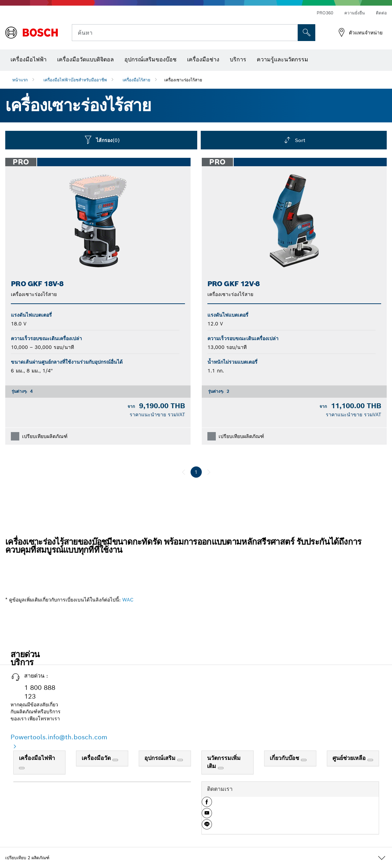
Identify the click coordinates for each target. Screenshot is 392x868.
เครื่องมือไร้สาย (136, 80)
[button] (207, 805)
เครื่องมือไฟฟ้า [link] (37, 758)
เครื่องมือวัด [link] (97, 758)
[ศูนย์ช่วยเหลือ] (370, 760)
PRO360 (325, 13)
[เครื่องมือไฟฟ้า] (22, 768)
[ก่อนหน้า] (184, 472)
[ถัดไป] (209, 472)
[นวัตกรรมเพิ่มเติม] (221, 768)
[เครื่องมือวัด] (115, 760)
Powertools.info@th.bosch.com (59, 737)
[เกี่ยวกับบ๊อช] (304, 760)
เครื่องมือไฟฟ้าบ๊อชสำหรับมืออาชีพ (75, 80)
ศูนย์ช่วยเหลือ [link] (350, 758)
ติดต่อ (381, 13)
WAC (128, 600)
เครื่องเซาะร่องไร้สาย (183, 80)
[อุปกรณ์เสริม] (180, 760)
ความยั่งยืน (355, 13)
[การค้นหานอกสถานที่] (307, 33)
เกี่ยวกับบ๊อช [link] (285, 758)
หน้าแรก (20, 80)
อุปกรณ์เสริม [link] (161, 758)
